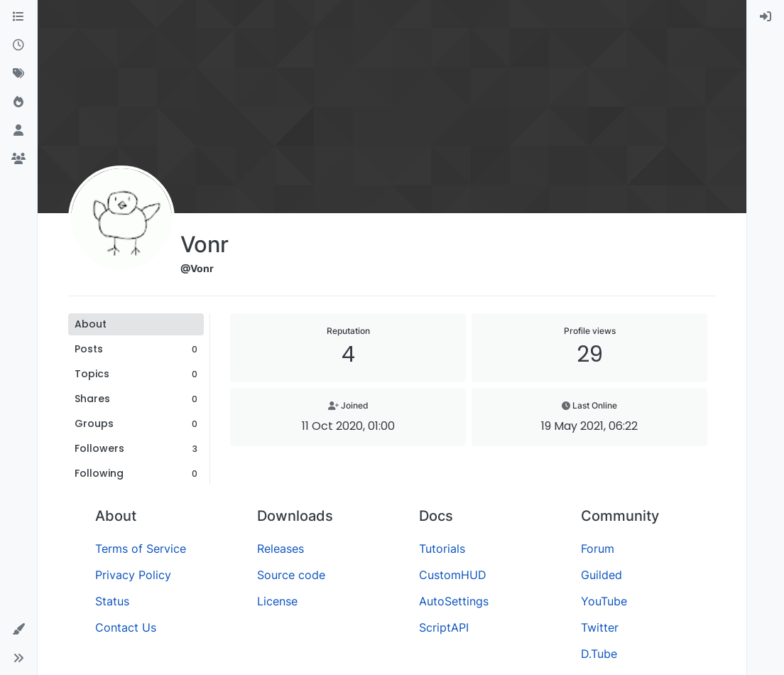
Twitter (600, 627)
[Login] (766, 17)
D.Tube (599, 654)
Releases (281, 549)
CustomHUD (453, 575)
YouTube (604, 601)
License (277, 601)
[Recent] (18, 45)
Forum (598, 549)
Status (112, 601)
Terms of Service (141, 549)
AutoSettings (454, 601)
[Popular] (18, 102)
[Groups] (18, 159)
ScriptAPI (444, 627)
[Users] (18, 131)
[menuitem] (766, 17)
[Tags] (18, 74)
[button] (18, 630)
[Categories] (18, 17)
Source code (291, 575)
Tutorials (442, 549)
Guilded (601, 575)
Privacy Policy (133, 575)
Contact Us (126, 627)
